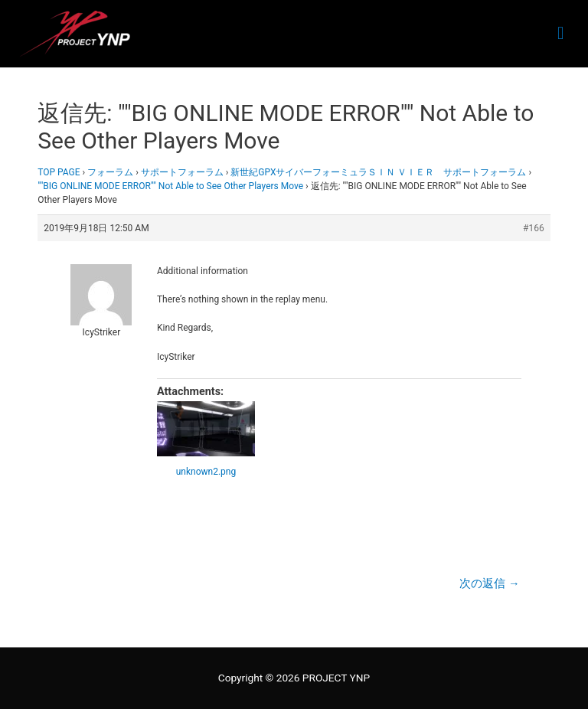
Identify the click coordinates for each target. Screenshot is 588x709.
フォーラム (110, 172)
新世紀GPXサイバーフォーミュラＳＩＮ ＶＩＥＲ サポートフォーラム (378, 172)
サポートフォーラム (182, 172)
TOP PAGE (59, 172)
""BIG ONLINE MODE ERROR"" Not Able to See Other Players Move (170, 186)
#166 (534, 228)
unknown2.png (206, 472)
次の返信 (489, 583)
